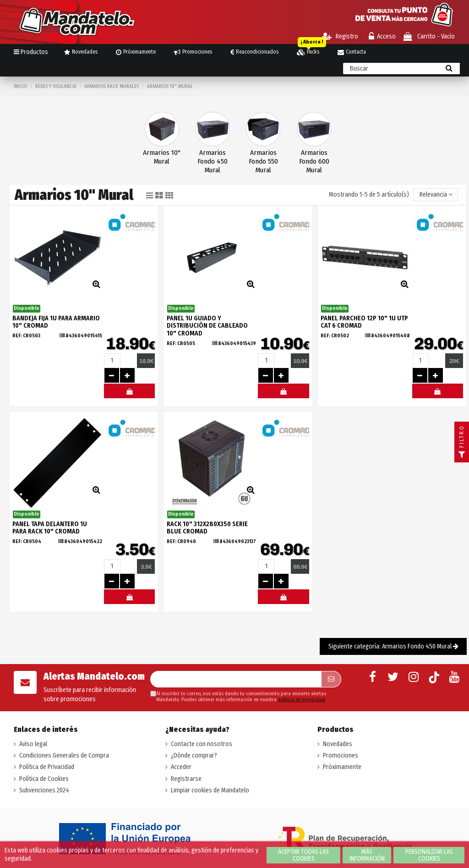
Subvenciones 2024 (44, 790)
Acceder (181, 767)
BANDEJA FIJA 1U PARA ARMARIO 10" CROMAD (56, 322)
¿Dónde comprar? (194, 755)
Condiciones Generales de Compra (64, 755)
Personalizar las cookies (429, 855)
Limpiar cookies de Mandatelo (210, 790)
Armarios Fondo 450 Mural (213, 161)
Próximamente (342, 767)
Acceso (382, 36)
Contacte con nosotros (202, 744)
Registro (340, 36)
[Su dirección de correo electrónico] (236, 679)
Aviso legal (33, 744)
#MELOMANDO (129, 393)
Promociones (341, 755)
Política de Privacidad (47, 767)
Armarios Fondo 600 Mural (314, 161)
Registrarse (186, 779)
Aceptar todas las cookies (303, 855)
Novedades (338, 744)
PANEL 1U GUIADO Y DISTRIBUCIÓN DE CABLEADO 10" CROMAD (207, 326)
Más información (367, 855)
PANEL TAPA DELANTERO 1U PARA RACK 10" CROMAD (50, 528)
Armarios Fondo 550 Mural (263, 161)
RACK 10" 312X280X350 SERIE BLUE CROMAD (207, 528)
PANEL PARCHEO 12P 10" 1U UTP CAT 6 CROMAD (364, 322)
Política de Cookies (44, 779)
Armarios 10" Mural (162, 157)
